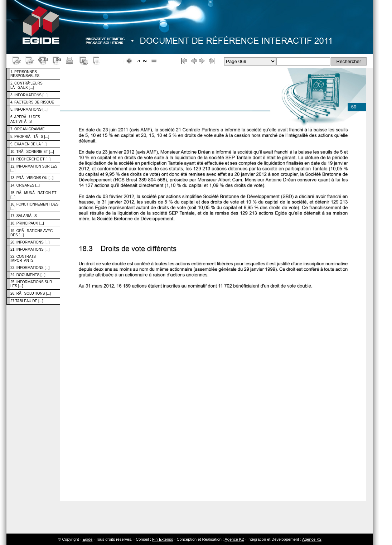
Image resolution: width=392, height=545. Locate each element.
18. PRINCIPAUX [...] (27, 223)
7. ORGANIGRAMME (28, 129)
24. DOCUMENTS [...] (28, 275)
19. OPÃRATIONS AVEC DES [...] (32, 233)
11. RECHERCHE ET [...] (30, 159)
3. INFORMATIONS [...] (29, 95)
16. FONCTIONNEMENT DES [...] (34, 206)
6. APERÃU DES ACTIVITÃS (25, 119)
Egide (87, 539)
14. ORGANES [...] (25, 185)
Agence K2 (234, 539)
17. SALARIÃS (24, 216)
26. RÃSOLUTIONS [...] (31, 293)
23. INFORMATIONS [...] (30, 268)
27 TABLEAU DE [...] (27, 301)
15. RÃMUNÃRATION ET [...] (33, 195)
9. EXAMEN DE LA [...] (28, 144)
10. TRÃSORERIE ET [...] (32, 152)
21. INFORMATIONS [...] (30, 249)
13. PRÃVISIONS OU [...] (32, 178)
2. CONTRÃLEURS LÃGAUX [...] (26, 85)
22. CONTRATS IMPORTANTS (23, 259)
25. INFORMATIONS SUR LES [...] (31, 284)
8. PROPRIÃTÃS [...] (30, 137)
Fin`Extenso (163, 539)
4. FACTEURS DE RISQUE (32, 102)
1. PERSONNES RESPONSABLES (25, 74)
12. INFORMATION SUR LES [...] (34, 168)
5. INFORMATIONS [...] (29, 109)
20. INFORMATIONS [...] (30, 242)
